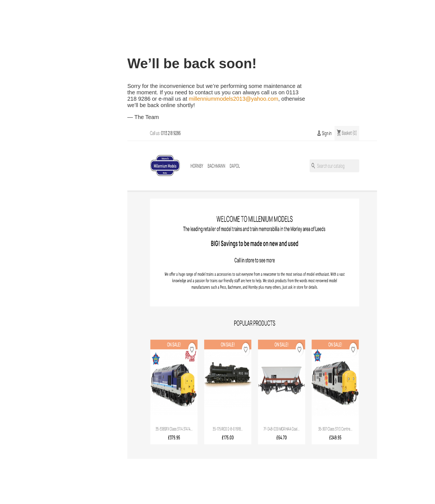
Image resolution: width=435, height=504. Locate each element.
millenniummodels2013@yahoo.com (233, 99)
